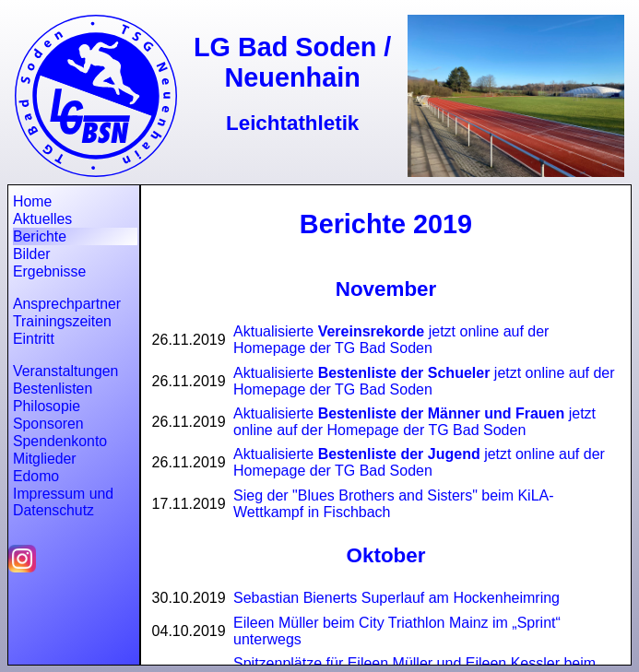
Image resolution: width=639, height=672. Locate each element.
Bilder (31, 254)
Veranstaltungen (65, 371)
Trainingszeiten (62, 321)
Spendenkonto (60, 441)
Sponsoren (48, 424)
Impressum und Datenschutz (63, 502)
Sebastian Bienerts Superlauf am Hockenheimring (396, 598)
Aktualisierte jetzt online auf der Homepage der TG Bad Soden (391, 340)
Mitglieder (45, 459)
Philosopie (47, 406)
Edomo (36, 476)
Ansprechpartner (67, 304)
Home (32, 201)
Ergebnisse (49, 271)
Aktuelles (42, 219)
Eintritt (34, 339)
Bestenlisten (53, 389)
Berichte (40, 236)
